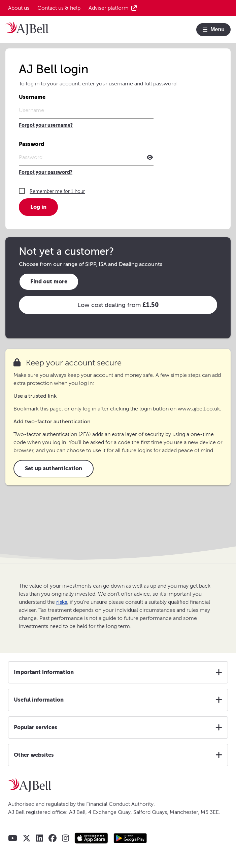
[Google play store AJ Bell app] (130, 838)
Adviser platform (113, 8)
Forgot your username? (46, 125)
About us (19, 8)
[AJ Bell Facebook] (53, 838)
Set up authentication (54, 468)
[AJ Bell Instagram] (65, 838)
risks (62, 602)
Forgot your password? (46, 172)
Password (31, 144)
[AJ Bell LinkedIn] (40, 838)
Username (32, 97)
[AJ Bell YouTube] (13, 838)
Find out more (49, 282)
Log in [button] (38, 207)
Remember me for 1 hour (57, 191)
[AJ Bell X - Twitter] (27, 838)
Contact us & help (59, 8)
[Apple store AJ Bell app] (91, 838)
